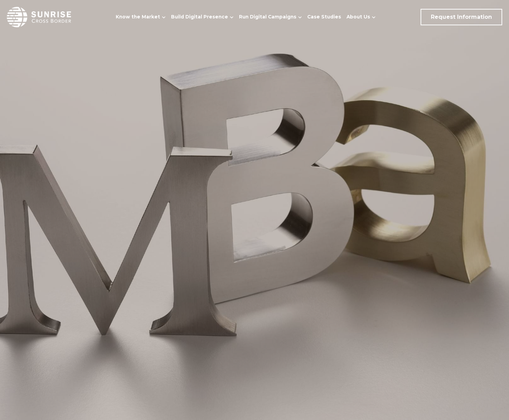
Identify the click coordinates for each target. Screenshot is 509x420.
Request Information (461, 17)
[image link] (39, 17)
